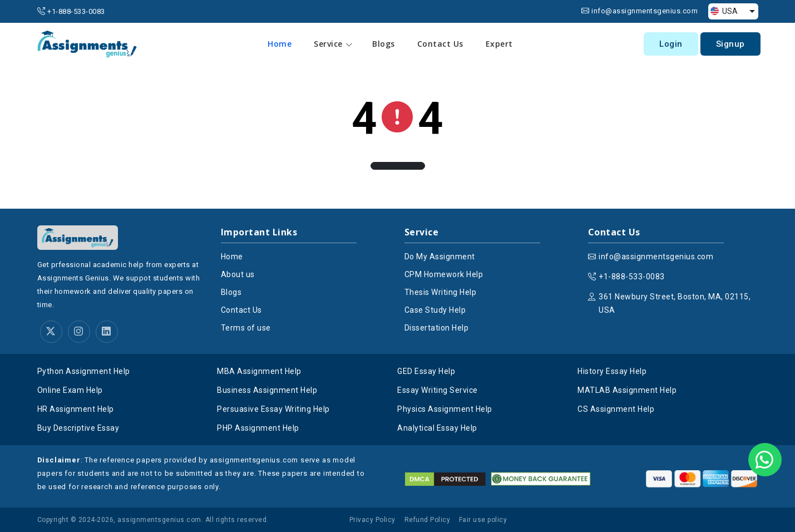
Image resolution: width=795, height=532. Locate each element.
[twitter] (51, 332)
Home (280, 44)
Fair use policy (483, 520)
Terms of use (246, 328)
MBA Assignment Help (259, 371)
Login (671, 44)
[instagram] (79, 332)
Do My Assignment (440, 257)
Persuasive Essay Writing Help (273, 409)
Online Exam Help (70, 390)
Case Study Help (435, 310)
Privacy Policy (372, 520)
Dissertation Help (437, 328)
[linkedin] (107, 332)
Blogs (384, 44)
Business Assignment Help (267, 390)
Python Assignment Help (84, 371)
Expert (499, 44)
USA (724, 11)
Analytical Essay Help (437, 428)
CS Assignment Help (616, 409)
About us (238, 274)
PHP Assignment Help (258, 428)
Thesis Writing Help (441, 292)
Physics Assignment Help (445, 409)
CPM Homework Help (444, 274)
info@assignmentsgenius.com (645, 11)
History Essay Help (612, 371)
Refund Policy (428, 520)
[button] (398, 166)
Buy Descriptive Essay (78, 428)
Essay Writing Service (438, 390)
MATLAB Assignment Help (627, 390)
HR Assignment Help (76, 409)
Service (334, 44)
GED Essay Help (426, 371)
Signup (730, 44)
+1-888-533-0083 (76, 11)
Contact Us (440, 44)
